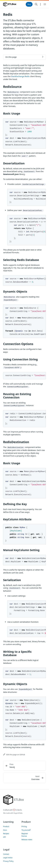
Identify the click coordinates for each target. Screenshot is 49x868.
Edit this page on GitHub (14, 755)
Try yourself (26, 830)
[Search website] (36, 4)
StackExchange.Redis (20, 76)
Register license (25, 835)
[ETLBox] (14, 800)
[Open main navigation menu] (45, 4)
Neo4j (12, 767)
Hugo (15, 813)
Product (6, 827)
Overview (35, 779)
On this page (11, 57)
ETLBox (10, 4)
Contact (6, 854)
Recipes (6, 834)
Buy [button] (29, 4)
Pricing (24, 827)
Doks (21, 813)
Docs (5, 830)
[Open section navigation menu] (41, 4)
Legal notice (8, 858)
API (4, 837)
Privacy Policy (8, 861)
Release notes (27, 840)
